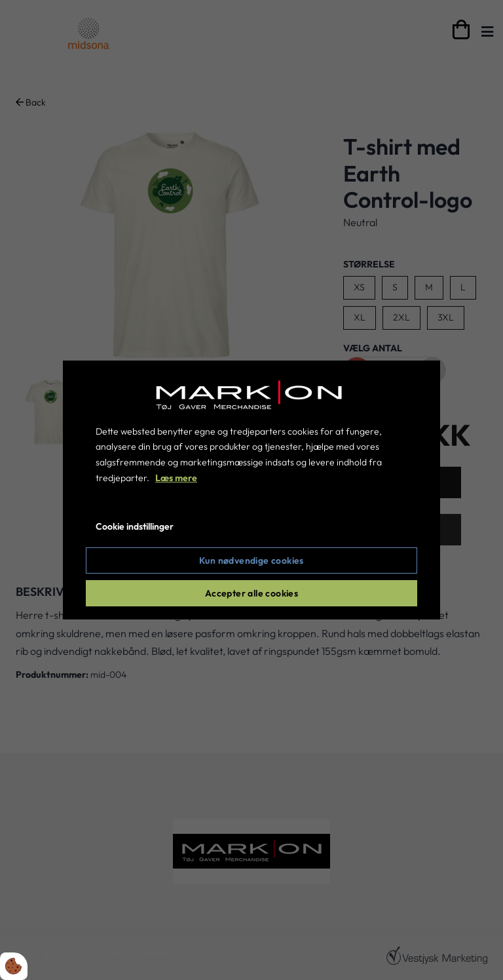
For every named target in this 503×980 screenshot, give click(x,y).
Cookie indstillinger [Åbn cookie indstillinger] (135, 526)
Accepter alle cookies (251, 593)
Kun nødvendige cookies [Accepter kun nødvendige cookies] (251, 560)
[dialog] (251, 490)
